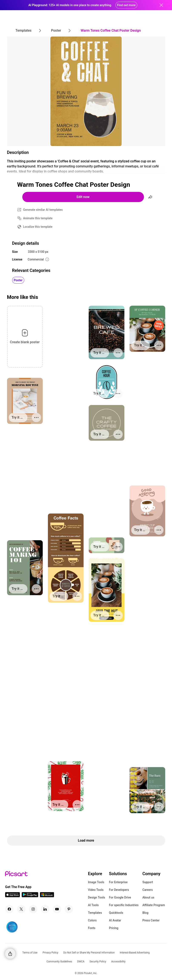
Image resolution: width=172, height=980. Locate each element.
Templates (95, 913)
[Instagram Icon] (33, 909)
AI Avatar (115, 920)
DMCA (81, 962)
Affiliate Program (154, 905)
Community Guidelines (59, 962)
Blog (145, 913)
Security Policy (98, 962)
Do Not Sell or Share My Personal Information (89, 953)
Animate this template (38, 218)
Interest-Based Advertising (135, 953)
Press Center (151, 920)
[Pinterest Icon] (69, 909)
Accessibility (118, 962)
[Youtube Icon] (57, 909)
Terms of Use (30, 953)
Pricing (114, 928)
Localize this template (38, 227)
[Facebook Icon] (9, 909)
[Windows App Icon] (47, 896)
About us (148, 897)
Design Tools (97, 897)
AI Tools (93, 905)
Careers (148, 890)
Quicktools (116, 913)
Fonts (92, 928)
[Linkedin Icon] (45, 909)
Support (148, 882)
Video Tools (96, 890)
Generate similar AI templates (43, 210)
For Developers (119, 890)
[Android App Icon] (30, 896)
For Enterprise (118, 882)
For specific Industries (124, 905)
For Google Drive (120, 897)
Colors (92, 920)
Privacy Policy (50, 953)
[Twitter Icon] (21, 909)
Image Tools (96, 882)
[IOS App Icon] (13, 896)
